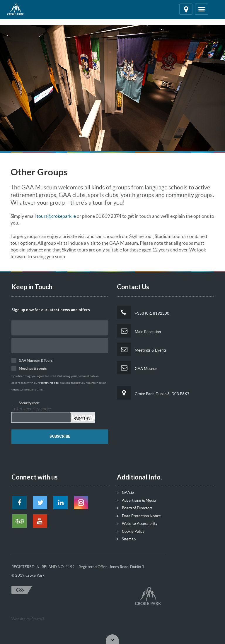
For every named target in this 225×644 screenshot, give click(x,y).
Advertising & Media (137, 500)
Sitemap (126, 539)
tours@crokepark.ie (56, 216)
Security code (29, 403)
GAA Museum (138, 368)
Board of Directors (135, 508)
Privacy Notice (49, 383)
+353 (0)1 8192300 (143, 312)
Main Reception (139, 331)
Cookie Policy (131, 531)
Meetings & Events (142, 349)
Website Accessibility (137, 524)
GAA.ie (125, 493)
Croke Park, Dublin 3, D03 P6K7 (153, 393)
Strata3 (38, 619)
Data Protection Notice (139, 516)
